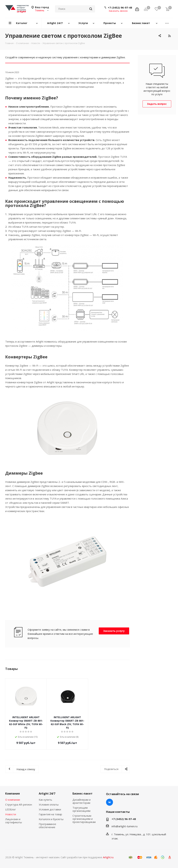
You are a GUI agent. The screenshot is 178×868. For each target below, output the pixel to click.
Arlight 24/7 (47, 794)
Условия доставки (50, 809)
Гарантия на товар (50, 814)
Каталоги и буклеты (51, 819)
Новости (11, 814)
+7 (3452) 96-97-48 (120, 7)
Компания (13, 794)
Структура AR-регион (19, 804)
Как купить (45, 800)
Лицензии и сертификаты (14, 821)
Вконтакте (110, 802)
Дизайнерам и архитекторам (82, 801)
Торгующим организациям (81, 809)
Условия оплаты (49, 804)
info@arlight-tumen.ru (125, 826)
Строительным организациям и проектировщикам (84, 819)
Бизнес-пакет (82, 794)
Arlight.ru (108, 857)
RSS (169, 36)
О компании (13, 800)
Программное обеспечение (47, 826)
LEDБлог (11, 809)
